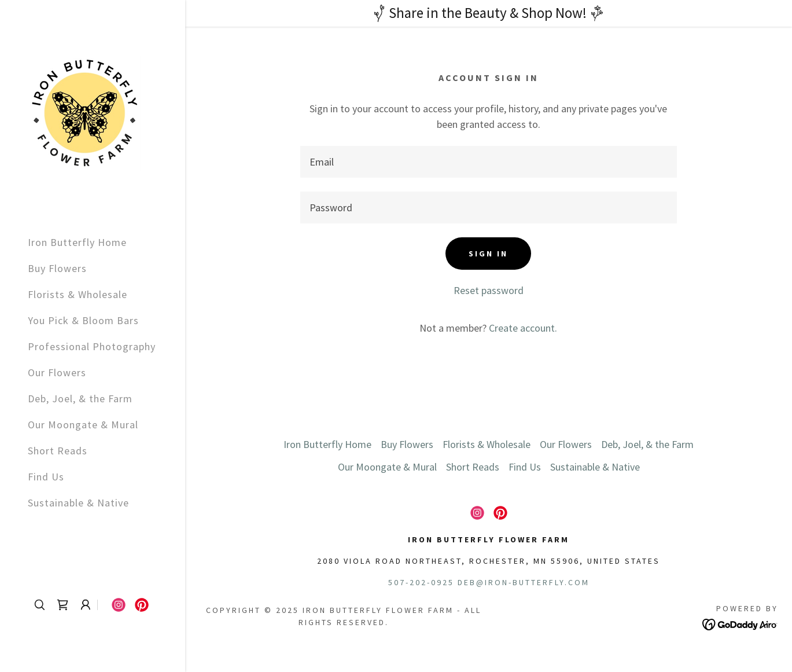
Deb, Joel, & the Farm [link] (80, 399)
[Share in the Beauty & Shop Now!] (489, 13)
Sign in (488, 254)
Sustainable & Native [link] (78, 503)
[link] (84, 112)
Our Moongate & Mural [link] (83, 425)
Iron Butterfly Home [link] (77, 242)
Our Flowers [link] (57, 372)
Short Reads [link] (58, 451)
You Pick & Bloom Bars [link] (83, 320)
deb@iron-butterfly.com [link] (524, 582)
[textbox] (489, 162)
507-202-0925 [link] (421, 582)
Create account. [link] (523, 328)
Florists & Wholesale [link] (78, 294)
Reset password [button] (489, 290)
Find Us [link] (46, 477)
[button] (86, 605)
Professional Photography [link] (92, 346)
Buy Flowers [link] (57, 268)
